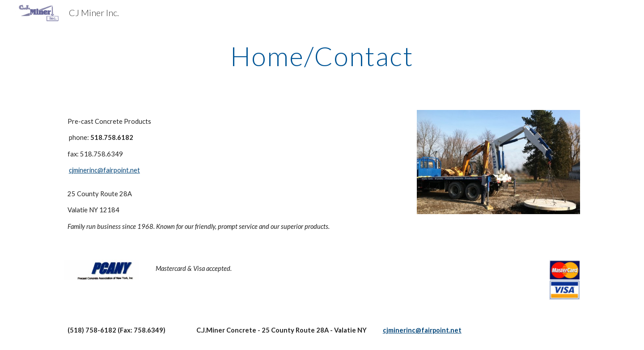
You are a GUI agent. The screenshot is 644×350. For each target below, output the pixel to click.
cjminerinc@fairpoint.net (104, 170)
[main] (322, 56)
